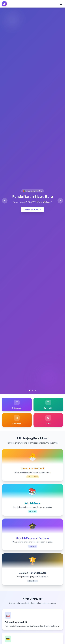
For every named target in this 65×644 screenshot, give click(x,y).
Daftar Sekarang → (32, 209)
